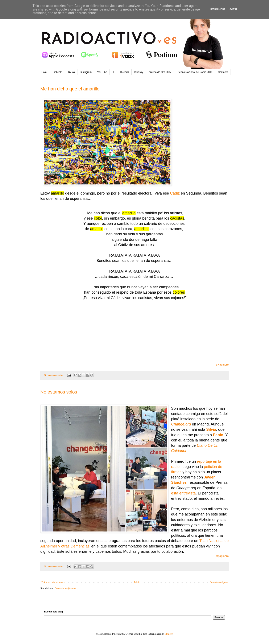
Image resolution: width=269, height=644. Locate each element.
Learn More (218, 9)
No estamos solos (59, 392)
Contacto (223, 72)
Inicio (137, 582)
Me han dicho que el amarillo (70, 89)
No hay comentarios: (54, 375)
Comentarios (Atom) (65, 588)
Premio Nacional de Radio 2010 (194, 72)
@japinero (222, 365)
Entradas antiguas (219, 582)
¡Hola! (44, 72)
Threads (124, 72)
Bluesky (139, 72)
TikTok (71, 72)
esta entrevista (183, 493)
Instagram (86, 72)
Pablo (218, 435)
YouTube (102, 72)
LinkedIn (57, 72)
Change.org (181, 424)
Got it (233, 9)
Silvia (211, 429)
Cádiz (175, 193)
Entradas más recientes (53, 582)
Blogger (169, 634)
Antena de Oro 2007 (160, 72)
